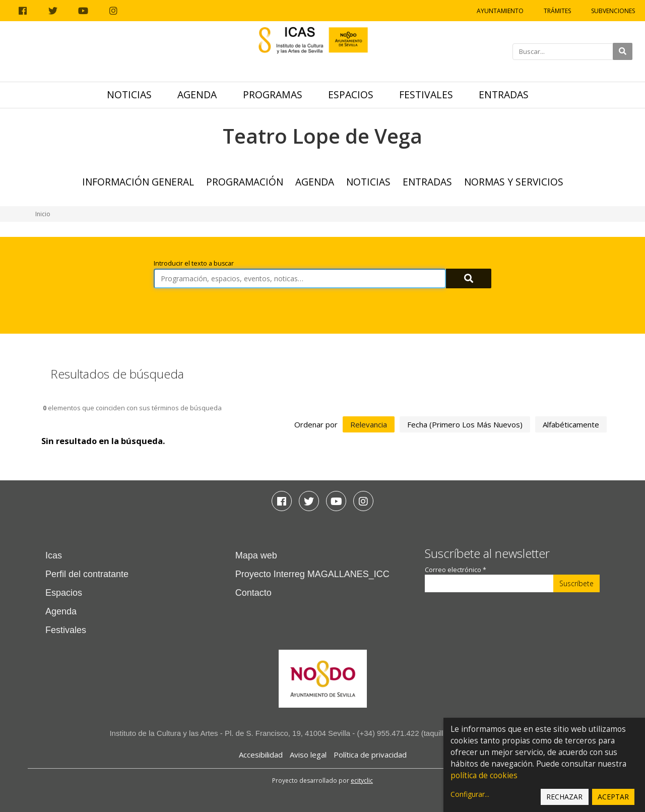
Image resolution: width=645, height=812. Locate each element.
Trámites (557, 11)
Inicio (43, 214)
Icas (54, 555)
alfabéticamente (571, 424)
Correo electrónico (456, 570)
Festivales (426, 95)
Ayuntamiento (500, 11)
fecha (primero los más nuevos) (465, 424)
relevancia (369, 424)
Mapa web (256, 555)
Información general (138, 182)
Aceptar (613, 797)
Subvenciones (613, 11)
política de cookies (484, 775)
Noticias (129, 95)
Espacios (351, 95)
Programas (273, 95)
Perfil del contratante (87, 574)
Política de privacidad (370, 755)
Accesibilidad (261, 755)
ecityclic (362, 780)
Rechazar (564, 797)
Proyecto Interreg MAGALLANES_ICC (312, 574)
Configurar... (470, 794)
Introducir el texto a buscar (194, 263)
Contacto (253, 593)
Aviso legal (308, 755)
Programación (245, 182)
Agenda (197, 95)
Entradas (504, 95)
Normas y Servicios (514, 182)
